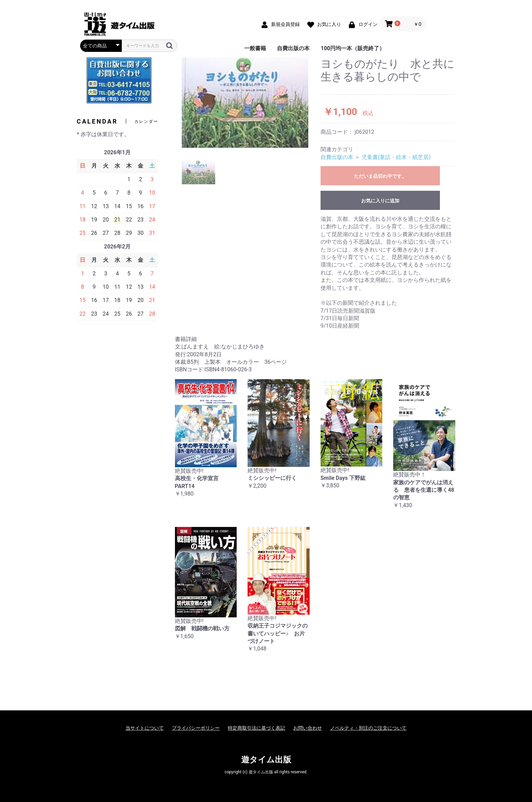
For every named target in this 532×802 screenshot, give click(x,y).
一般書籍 (255, 48)
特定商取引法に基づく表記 (256, 728)
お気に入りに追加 (380, 201)
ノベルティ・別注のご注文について (368, 728)
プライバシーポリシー (196, 728)
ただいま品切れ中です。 (380, 176)
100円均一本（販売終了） (353, 48)
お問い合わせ (308, 728)
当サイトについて (145, 728)
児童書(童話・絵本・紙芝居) (396, 157)
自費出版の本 (293, 48)
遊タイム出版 (266, 760)
